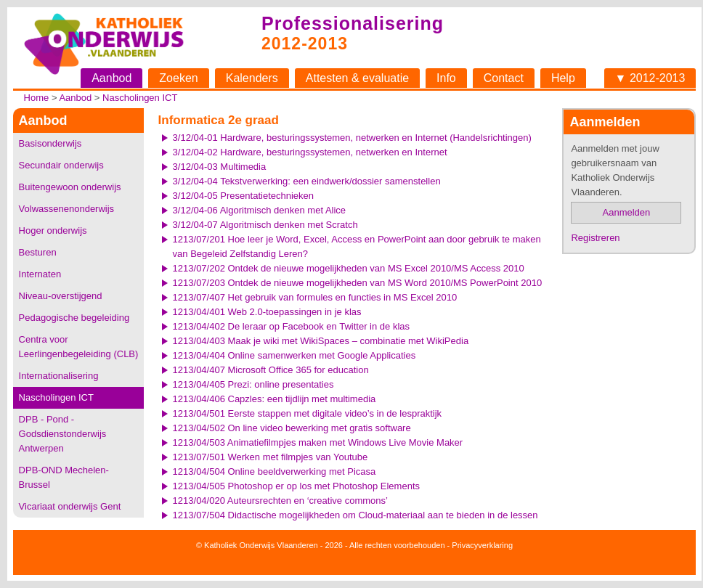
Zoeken (178, 78)
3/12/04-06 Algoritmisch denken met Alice (259, 210)
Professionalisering (353, 23)
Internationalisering (59, 376)
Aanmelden (627, 212)
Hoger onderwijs (53, 230)
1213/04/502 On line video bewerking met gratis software (292, 428)
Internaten (40, 274)
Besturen (38, 252)
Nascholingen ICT (140, 98)
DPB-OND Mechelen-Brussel (64, 477)
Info (446, 78)
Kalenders (252, 78)
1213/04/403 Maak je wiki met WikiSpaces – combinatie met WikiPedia (321, 341)
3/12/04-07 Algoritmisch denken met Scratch (265, 225)
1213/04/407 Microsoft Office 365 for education (271, 370)
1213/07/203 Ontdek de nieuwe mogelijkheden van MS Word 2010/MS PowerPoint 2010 (358, 283)
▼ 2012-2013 (650, 78)
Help (563, 78)
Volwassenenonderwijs (67, 209)
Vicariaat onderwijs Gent (70, 506)
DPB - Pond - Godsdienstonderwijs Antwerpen (63, 434)
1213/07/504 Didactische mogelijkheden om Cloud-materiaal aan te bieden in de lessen (355, 515)
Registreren (595, 238)
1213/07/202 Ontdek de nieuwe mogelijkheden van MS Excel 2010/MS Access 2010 (349, 268)
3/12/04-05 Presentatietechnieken (243, 196)
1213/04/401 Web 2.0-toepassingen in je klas (267, 312)
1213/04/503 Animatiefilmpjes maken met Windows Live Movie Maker (318, 442)
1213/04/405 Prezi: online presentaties (253, 384)
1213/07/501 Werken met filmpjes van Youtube (271, 457)
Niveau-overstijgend (61, 296)
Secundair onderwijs (61, 165)
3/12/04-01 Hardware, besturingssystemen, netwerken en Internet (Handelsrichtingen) (352, 138)
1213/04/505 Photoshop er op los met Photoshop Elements (296, 486)
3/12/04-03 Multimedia (220, 167)
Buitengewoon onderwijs (70, 187)
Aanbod (111, 78)
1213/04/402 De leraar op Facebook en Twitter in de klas (291, 326)
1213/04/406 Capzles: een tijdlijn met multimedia (275, 399)
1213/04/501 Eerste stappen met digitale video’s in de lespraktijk (308, 413)
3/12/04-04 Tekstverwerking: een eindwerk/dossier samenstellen (307, 181)
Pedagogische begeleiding (74, 318)
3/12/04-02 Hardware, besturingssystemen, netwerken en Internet (310, 152)
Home (37, 98)
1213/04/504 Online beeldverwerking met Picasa (275, 471)
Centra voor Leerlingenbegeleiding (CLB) (79, 347)
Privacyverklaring (482, 545)
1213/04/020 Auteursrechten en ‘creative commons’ (280, 501)
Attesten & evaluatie (357, 78)
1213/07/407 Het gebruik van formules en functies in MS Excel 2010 (315, 297)
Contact (504, 78)
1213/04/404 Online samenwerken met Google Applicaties (294, 355)
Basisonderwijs (50, 143)
